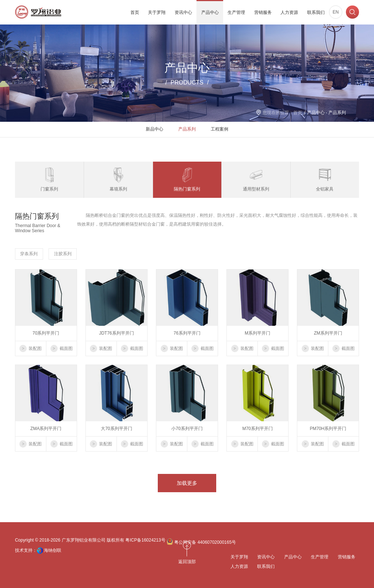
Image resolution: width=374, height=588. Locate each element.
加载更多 (187, 483)
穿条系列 (29, 254)
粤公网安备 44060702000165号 (201, 542)
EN (336, 12)
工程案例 (220, 129)
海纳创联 (53, 550)
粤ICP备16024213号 (145, 540)
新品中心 (154, 129)
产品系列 (187, 129)
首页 (298, 113)
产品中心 (316, 113)
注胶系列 (63, 254)
